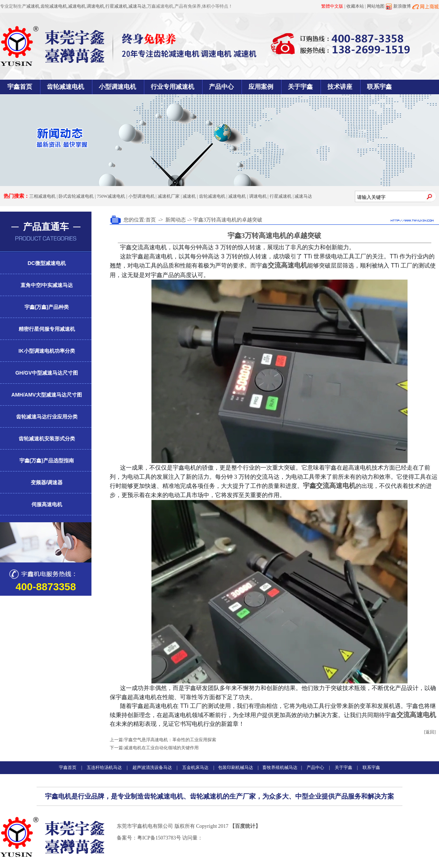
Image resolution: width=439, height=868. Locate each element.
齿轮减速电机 (54, 6)
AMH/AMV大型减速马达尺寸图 (47, 395)
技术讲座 (340, 87)
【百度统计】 (245, 826)
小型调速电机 (117, 87)
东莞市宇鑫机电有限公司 (145, 826)
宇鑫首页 (20, 87)
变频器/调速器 (47, 482)
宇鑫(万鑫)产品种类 (47, 307)
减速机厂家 (169, 196)
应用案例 (261, 87)
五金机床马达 (195, 767)
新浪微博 (402, 6)
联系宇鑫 (379, 87)
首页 (151, 220)
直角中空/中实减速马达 (47, 285)
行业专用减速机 (172, 87)
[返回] (430, 732)
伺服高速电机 (47, 504)
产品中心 (221, 87)
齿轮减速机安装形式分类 (47, 439)
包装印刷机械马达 (236, 767)
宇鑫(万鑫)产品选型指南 (47, 460)
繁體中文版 (332, 6)
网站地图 (376, 6)
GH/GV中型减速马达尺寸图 (47, 373)
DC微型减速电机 (46, 263)
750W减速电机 (111, 196)
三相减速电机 (42, 196)
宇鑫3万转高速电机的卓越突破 (228, 220)
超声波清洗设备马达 (152, 767)
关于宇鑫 (300, 87)
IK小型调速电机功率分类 (47, 351)
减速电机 (77, 6)
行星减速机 (116, 6)
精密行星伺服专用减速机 (47, 329)
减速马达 (137, 6)
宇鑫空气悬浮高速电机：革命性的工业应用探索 (170, 740)
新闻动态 (176, 220)
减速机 (33, 6)
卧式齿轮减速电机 (76, 196)
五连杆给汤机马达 (105, 767)
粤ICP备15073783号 (159, 838)
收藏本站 (355, 6)
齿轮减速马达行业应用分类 (47, 417)
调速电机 (95, 6)
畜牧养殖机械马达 (280, 767)
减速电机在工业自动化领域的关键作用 (161, 748)
